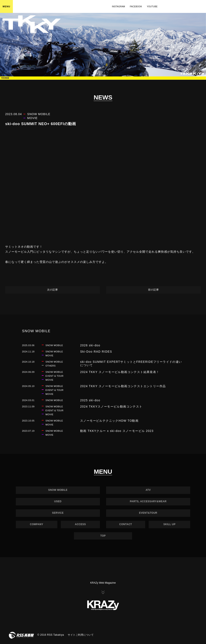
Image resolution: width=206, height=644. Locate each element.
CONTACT (126, 524)
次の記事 (53, 290)
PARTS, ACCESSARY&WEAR (148, 501)
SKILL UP (169, 524)
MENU (6, 6)
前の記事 (153, 290)
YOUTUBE (152, 7)
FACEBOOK (136, 7)
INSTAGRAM (118, 7)
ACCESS (80, 524)
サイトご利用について (81, 635)
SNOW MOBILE (58, 490)
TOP (103, 536)
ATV (148, 490)
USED (58, 501)
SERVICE (58, 513)
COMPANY (37, 524)
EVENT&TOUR (148, 513)
